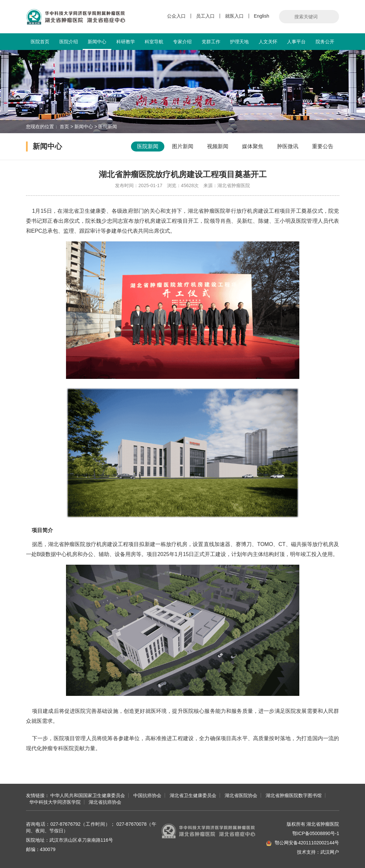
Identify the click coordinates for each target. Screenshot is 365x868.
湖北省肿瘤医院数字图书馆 (294, 795)
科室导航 (154, 42)
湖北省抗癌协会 (105, 802)
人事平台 (296, 42)
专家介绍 (182, 42)
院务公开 (325, 42)
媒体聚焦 (253, 146)
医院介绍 (69, 42)
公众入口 (176, 16)
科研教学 (126, 42)
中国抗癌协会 (147, 795)
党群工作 (211, 42)
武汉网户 (330, 852)
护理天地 (239, 42)
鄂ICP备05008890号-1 (316, 833)
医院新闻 (108, 127)
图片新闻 (183, 146)
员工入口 (205, 16)
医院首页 (40, 42)
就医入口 (234, 16)
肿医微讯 (288, 146)
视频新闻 (218, 146)
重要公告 (323, 146)
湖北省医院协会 (241, 795)
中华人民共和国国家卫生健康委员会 (88, 795)
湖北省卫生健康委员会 (193, 795)
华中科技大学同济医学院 (55, 802)
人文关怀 (268, 42)
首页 (64, 127)
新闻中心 (97, 44)
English (262, 16)
